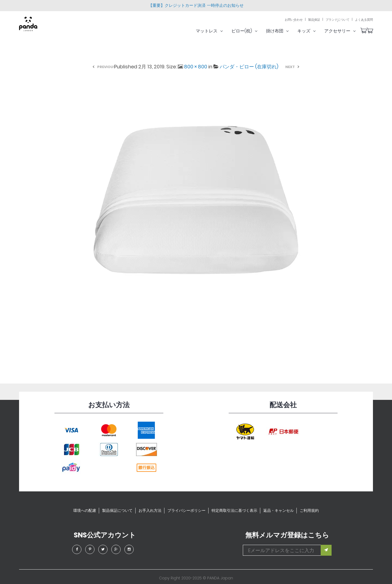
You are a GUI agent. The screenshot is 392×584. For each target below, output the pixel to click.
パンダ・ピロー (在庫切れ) (249, 67)
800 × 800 (196, 67)
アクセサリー (347, 31)
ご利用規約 (309, 510)
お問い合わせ (294, 20)
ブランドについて (338, 20)
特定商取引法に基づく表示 (234, 510)
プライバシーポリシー (186, 510)
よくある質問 (364, 20)
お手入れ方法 (150, 510)
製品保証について (117, 510)
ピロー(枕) (251, 31)
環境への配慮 (85, 510)
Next (290, 67)
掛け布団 (284, 31)
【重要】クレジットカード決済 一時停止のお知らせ (196, 5)
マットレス (216, 31)
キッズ (313, 31)
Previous (106, 67)
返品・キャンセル (278, 510)
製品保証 (314, 20)
